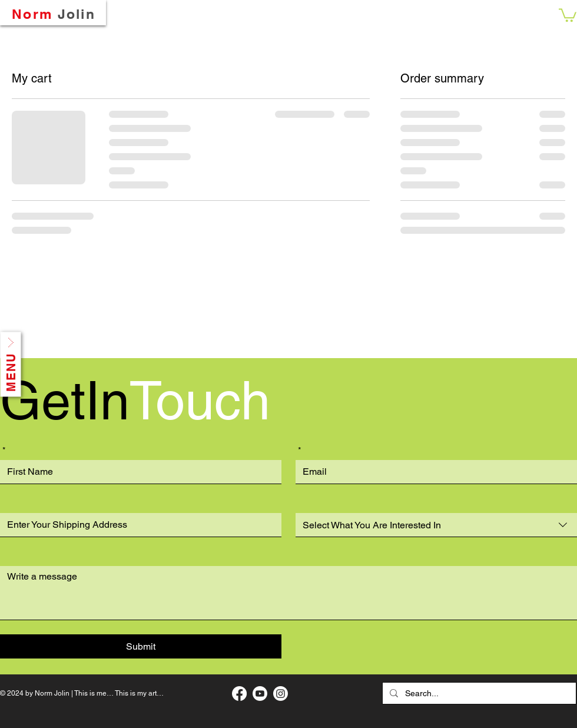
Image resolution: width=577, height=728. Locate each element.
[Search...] (478, 693)
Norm (32, 14)
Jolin (77, 14)
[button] (568, 14)
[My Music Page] (260, 694)
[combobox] (436, 525)
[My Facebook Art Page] (239, 694)
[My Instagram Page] (281, 694)
